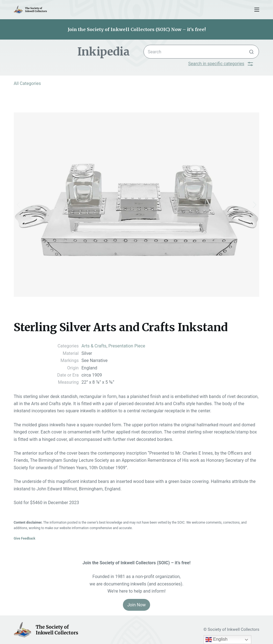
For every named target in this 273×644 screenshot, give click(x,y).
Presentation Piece (127, 346)
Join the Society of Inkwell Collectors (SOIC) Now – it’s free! (137, 29)
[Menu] (257, 10)
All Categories (27, 83)
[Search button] (251, 52)
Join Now (136, 605)
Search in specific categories (221, 64)
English (217, 640)
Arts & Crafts (94, 346)
